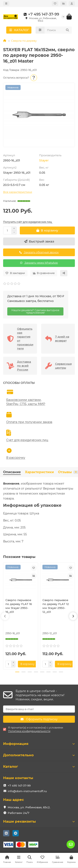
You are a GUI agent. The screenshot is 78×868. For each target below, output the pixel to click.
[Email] (39, 709)
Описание (12, 472)
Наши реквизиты (39, 821)
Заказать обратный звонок (39, 252)
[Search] (58, 30)
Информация (39, 744)
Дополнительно (39, 755)
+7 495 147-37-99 (41, 14)
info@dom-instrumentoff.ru (27, 791)
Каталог (39, 766)
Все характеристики (18, 192)
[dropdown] (6, 4)
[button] (5, 616)
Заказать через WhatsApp (39, 263)
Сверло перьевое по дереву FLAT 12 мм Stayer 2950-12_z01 (56, 606)
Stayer (44, 160)
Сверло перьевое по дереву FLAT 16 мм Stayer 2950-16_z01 (19, 606)
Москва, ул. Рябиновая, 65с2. (29, 807)
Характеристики (39, 472)
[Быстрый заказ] (39, 241)
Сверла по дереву (24, 41)
